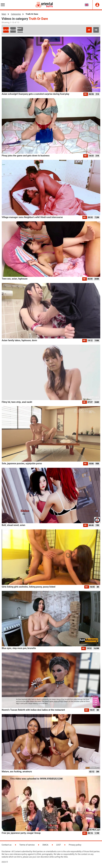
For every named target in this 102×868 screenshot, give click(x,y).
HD (96, 30)
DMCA (45, 845)
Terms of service (27, 845)
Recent (13, 30)
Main (4, 14)
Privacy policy (75, 845)
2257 (59, 845)
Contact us (7, 845)
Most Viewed (20, 30)
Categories (16, 14)
